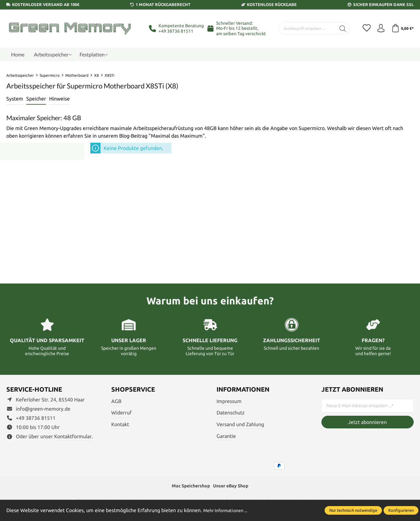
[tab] (15, 99)
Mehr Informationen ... (229, 510)
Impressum (229, 401)
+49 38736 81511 (176, 31)
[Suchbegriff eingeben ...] (305, 29)
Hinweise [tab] (59, 99)
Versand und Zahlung (240, 424)
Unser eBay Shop (234, 486)
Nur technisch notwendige (353, 510)
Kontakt (120, 424)
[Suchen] (338, 29)
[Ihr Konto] (379, 29)
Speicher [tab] (36, 99)
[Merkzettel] (363, 29)
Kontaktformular (73, 436)
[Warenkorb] (402, 29)
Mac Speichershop (188, 486)
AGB (116, 401)
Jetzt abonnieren (367, 422)
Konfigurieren (401, 510)
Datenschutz (231, 413)
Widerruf (121, 413)
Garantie (226, 436)
